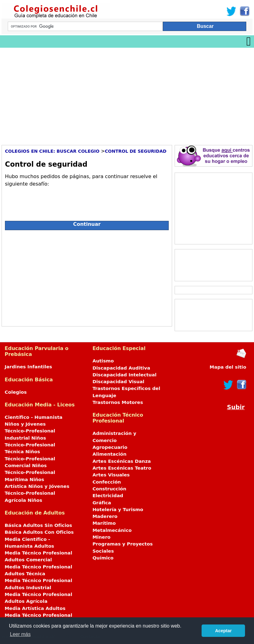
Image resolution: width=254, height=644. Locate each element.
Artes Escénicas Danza (122, 461)
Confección (107, 482)
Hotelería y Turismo (118, 510)
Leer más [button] (20, 634)
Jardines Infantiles (28, 367)
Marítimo (104, 523)
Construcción (109, 489)
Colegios (16, 392)
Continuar (87, 224)
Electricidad (108, 496)
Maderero (105, 516)
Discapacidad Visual (118, 382)
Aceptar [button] (223, 631)
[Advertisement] (127, 94)
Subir (236, 407)
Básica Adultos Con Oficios (39, 532)
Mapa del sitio (228, 367)
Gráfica (102, 503)
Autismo (103, 361)
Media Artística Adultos (35, 608)
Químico (103, 558)
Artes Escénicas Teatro (122, 468)
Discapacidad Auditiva (121, 368)
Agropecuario (110, 447)
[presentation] (52, 201)
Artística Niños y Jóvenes (37, 486)
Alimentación (109, 454)
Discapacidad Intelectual (124, 375)
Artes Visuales (111, 475)
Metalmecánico (112, 530)
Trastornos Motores (118, 402)
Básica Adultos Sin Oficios (38, 525)
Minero (101, 537)
